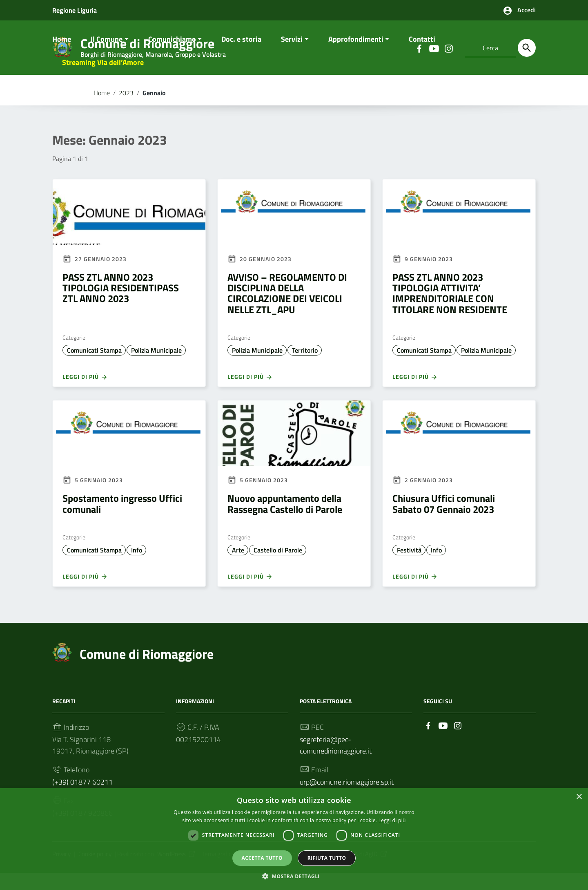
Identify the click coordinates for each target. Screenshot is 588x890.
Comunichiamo (172, 56)
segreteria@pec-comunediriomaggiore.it (336, 762)
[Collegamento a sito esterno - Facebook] (428, 742)
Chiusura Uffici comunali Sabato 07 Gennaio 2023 (444, 520)
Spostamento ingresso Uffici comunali (122, 520)
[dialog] (294, 839)
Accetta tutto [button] (262, 858)
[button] (294, 876)
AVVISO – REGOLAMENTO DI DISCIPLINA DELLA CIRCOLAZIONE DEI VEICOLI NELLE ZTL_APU (287, 310)
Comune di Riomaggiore (147, 671)
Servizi (292, 56)
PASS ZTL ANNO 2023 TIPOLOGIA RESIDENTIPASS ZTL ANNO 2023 (121, 305)
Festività (409, 567)
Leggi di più (85, 394)
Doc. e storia (241, 56)
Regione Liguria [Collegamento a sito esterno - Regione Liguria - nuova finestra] (75, 10)
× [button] (579, 797)
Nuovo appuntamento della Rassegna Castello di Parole (285, 520)
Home (62, 56)
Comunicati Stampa (94, 367)
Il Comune (107, 56)
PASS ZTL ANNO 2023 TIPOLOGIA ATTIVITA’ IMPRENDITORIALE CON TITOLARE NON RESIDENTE (450, 310)
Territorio (305, 367)
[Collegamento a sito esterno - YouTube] (443, 742)
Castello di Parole (278, 567)
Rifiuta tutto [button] (327, 858)
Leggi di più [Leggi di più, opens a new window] (392, 820)
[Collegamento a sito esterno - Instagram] (458, 742)
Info (137, 567)
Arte (238, 567)
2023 (126, 110)
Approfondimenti (356, 56)
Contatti (422, 56)
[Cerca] (527, 48)
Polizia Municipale (156, 367)
